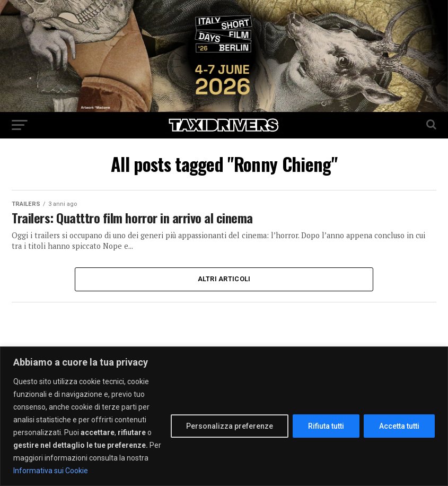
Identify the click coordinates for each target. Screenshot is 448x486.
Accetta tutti (399, 426)
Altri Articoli (224, 279)
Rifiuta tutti (326, 426)
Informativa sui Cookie (51, 471)
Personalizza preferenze (230, 426)
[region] (224, 416)
